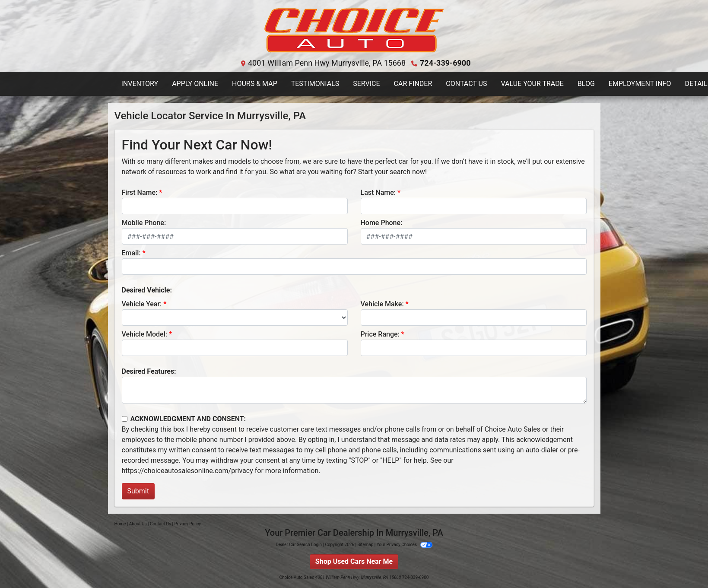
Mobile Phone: (144, 223)
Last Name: (378, 192)
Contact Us (160, 524)
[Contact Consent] (125, 419)
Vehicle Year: (142, 304)
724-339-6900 (445, 63)
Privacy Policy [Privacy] (188, 524)
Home (120, 524)
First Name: (140, 192)
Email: (131, 253)
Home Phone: (382, 223)
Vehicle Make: (382, 304)
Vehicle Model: (144, 334)
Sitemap (365, 545)
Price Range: (380, 334)
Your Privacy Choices (405, 545)
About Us (138, 524)
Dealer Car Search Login (299, 545)
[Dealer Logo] (354, 31)
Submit (138, 491)
